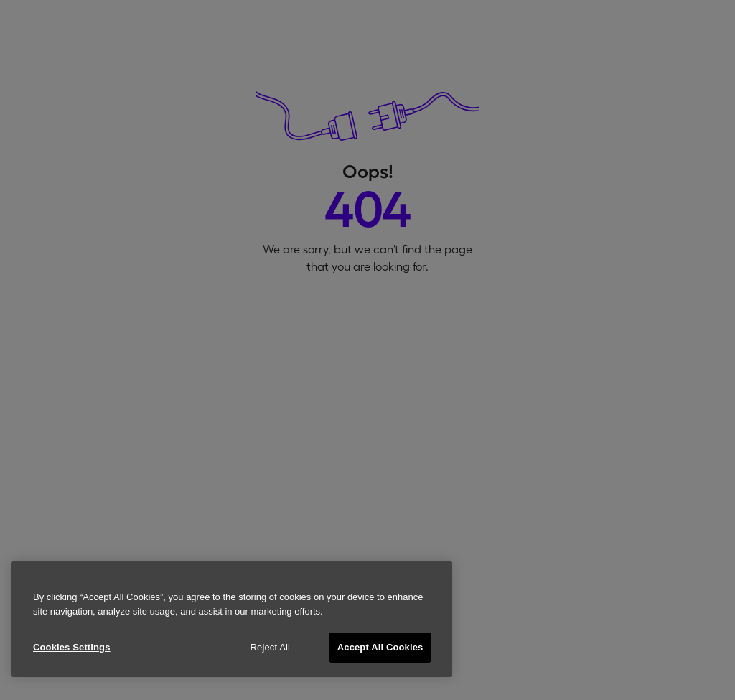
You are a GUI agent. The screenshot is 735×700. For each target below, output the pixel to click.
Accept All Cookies (380, 647)
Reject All (271, 647)
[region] (232, 619)
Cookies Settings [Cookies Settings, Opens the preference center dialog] (72, 647)
